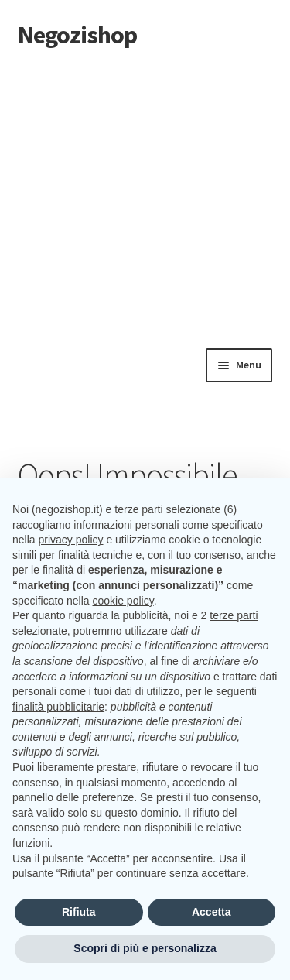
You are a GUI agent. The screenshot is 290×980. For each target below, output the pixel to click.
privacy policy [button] (70, 540)
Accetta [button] (212, 912)
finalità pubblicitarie (58, 707)
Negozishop (77, 35)
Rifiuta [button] (79, 912)
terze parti (234, 615)
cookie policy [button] (123, 601)
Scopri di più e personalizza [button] (145, 948)
